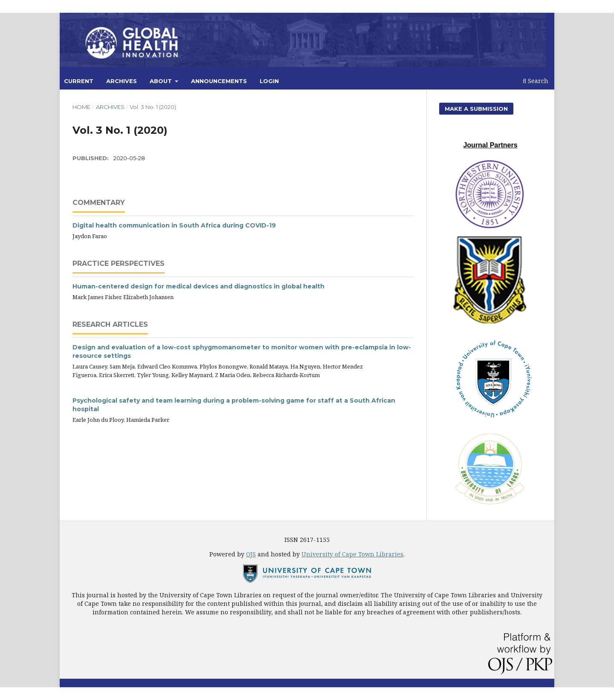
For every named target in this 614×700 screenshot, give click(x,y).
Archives (122, 81)
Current (79, 81)
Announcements (219, 81)
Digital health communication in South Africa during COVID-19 (174, 225)
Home (81, 107)
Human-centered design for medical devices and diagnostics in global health (198, 286)
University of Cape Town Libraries (352, 554)
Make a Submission (476, 109)
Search (536, 81)
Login (269, 81)
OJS (251, 554)
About (162, 81)
